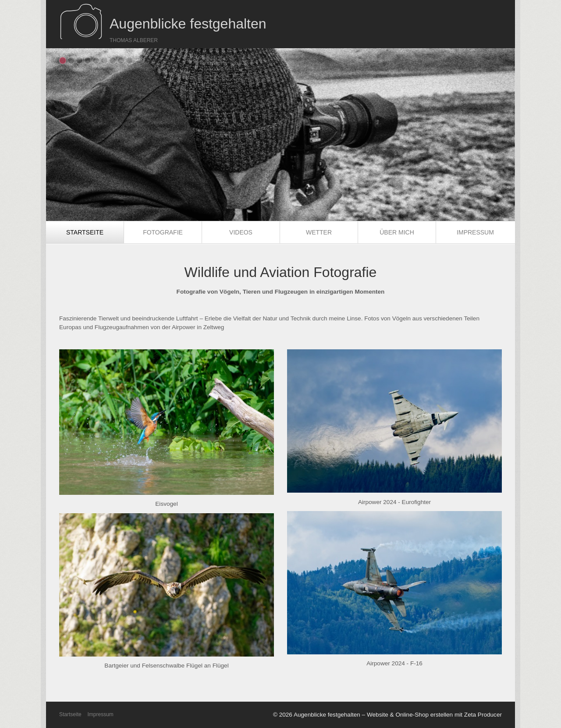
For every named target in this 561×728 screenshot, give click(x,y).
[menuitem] (85, 232)
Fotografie (163, 232)
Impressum (475, 232)
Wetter (319, 232)
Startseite (85, 232)
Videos (241, 232)
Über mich (397, 232)
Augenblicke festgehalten (188, 24)
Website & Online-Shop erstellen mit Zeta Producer (434, 715)
